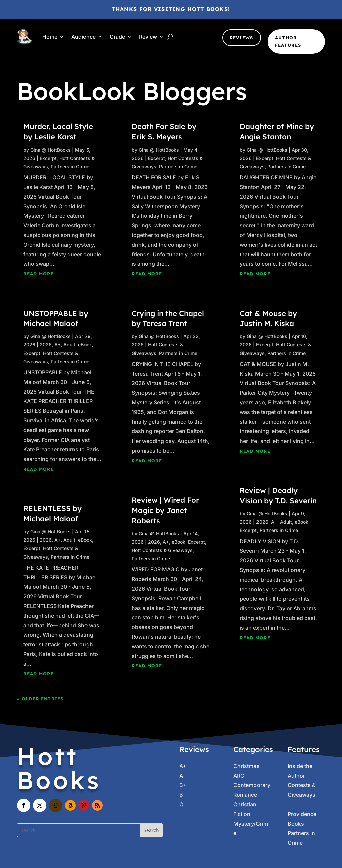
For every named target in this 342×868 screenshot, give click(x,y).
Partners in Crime (70, 166)
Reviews (242, 38)
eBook (85, 345)
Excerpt (48, 158)
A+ (58, 345)
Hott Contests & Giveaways (162, 550)
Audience (83, 37)
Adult (69, 345)
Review (148, 37)
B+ (183, 785)
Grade (117, 37)
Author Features (288, 41)
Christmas (246, 766)
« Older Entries (40, 699)
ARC (239, 776)
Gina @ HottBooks (51, 150)
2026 (46, 345)
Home (50, 37)
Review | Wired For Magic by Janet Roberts (165, 510)
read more (39, 274)
